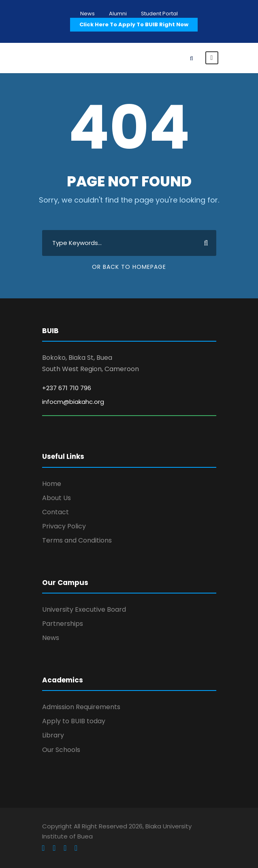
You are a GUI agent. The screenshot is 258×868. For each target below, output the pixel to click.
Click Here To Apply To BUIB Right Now (134, 24)
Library (53, 735)
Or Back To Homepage (129, 267)
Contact (55, 512)
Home (52, 484)
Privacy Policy (64, 526)
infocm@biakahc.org (73, 402)
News (87, 14)
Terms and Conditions (77, 540)
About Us (57, 498)
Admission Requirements (81, 707)
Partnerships (63, 624)
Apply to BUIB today (74, 721)
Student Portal (159, 14)
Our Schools (61, 750)
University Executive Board (84, 609)
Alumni (118, 14)
